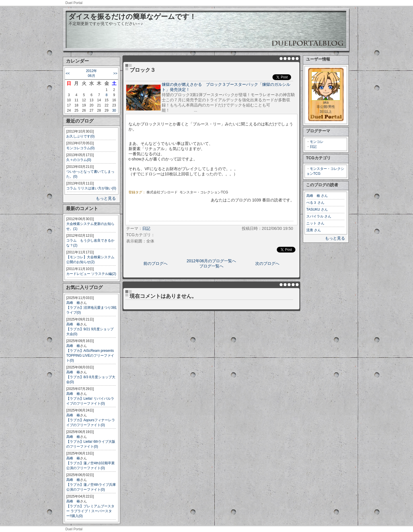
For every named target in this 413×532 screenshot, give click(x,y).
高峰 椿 (73, 303)
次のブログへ (267, 263)
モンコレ (317, 142)
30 (114, 110)
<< (68, 73)
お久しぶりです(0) (80, 136)
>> (115, 73)
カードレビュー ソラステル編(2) (91, 274)
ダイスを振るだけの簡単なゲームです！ (132, 16)
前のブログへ (155, 263)
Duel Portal (74, 3)
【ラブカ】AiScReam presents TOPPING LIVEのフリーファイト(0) (90, 356)
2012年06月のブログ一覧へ (212, 261)
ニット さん (315, 223)
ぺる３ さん (315, 203)
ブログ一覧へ (211, 266)
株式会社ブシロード (162, 192)
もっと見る (106, 198)
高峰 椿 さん (317, 196)
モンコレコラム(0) (80, 148)
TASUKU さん (317, 209)
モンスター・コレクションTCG (204, 192)
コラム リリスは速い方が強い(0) (91, 188)
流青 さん (314, 230)
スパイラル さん (319, 216)
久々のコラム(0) (79, 160)
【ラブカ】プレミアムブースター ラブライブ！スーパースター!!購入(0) (90, 511)
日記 (313, 147)
